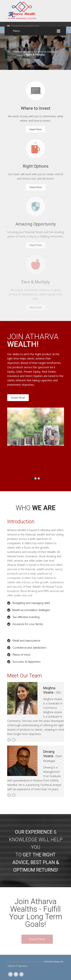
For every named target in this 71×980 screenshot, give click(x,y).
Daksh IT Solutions (18, 966)
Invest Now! (18, 398)
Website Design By (54, 962)
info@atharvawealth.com (23, 26)
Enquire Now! (37, 939)
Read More (36, 129)
